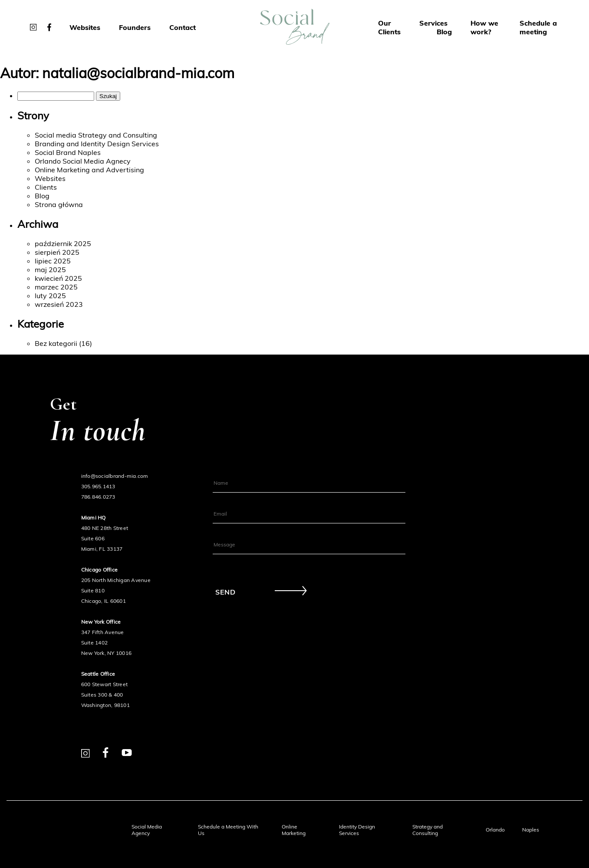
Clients (46, 187)
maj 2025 (50, 270)
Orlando (495, 830)
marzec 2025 (56, 287)
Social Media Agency (147, 830)
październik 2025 (63, 243)
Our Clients (389, 27)
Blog (444, 32)
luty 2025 (50, 296)
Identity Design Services (357, 830)
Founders (135, 27)
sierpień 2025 (57, 252)
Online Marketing (294, 830)
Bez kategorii (56, 343)
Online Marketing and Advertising (89, 170)
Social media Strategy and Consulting (96, 135)
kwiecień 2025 (58, 278)
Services (433, 23)
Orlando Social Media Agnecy (83, 161)
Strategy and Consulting (428, 830)
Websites (85, 27)
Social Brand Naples (68, 152)
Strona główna (59, 204)
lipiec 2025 (53, 261)
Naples (531, 830)
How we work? (484, 27)
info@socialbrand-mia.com (115, 476)
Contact (183, 27)
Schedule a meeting (538, 27)
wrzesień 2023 (59, 304)
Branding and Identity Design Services (97, 144)
